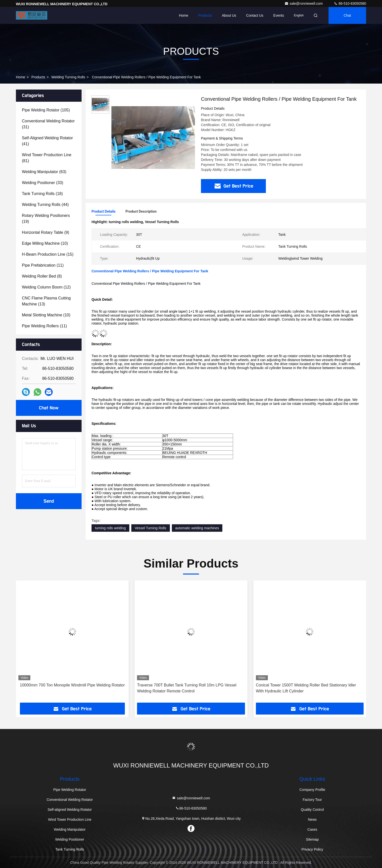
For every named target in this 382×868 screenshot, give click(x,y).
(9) (46, 232)
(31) (48, 124)
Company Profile (312, 790)
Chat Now (49, 408)
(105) (46, 110)
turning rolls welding (110, 528)
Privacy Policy (312, 849)
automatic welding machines (197, 528)
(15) (48, 254)
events (279, 15)
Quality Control (312, 810)
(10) (45, 243)
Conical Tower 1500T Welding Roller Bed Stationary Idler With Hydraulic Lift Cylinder (306, 688)
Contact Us (255, 15)
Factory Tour (312, 800)
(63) (44, 172)
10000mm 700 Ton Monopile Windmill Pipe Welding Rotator (72, 685)
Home (183, 15)
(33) (43, 183)
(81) (47, 158)
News (312, 820)
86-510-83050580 (350, 3)
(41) (47, 141)
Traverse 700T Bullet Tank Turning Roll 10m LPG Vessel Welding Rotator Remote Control (187, 688)
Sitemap (312, 839)
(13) (46, 301)
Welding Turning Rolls (68, 77)
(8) (42, 276)
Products (205, 15)
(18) (42, 194)
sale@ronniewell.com (304, 3)
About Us (229, 15)
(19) (46, 218)
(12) (46, 287)
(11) (43, 265)
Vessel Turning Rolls (151, 528)
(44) (45, 205)
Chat (347, 15)
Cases (312, 829)
